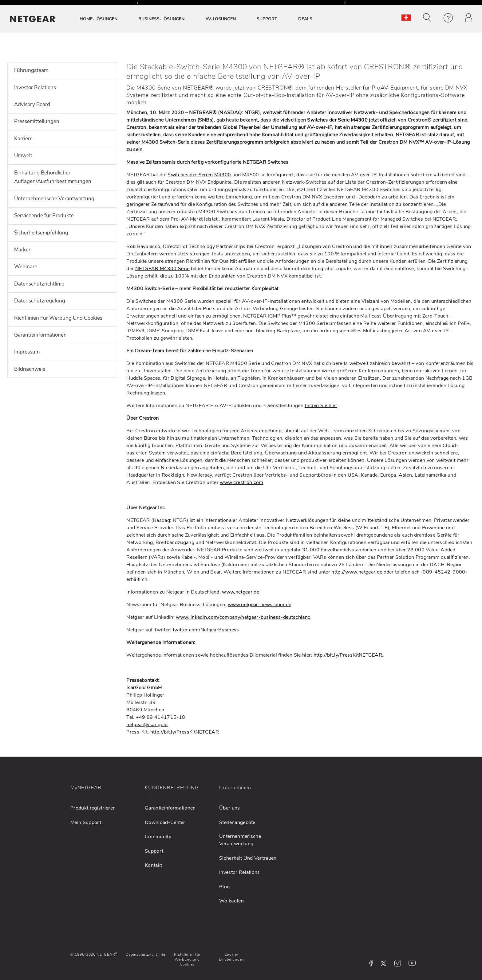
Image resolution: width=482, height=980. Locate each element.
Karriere (23, 139)
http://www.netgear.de (357, 572)
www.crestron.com (241, 482)
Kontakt (153, 865)
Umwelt (23, 156)
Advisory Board (32, 104)
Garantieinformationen (40, 335)
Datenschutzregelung (40, 301)
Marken (23, 250)
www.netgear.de (240, 592)
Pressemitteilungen (37, 121)
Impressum (27, 352)
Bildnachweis (30, 369)
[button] (427, 18)
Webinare (26, 267)
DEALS (305, 19)
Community (158, 837)
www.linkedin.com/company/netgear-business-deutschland (243, 617)
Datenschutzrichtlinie (39, 284)
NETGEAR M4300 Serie (162, 269)
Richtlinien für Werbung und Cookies (187, 960)
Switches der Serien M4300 (199, 175)
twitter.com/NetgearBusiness (206, 630)
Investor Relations (35, 88)
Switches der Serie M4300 (337, 120)
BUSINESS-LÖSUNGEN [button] (161, 19)
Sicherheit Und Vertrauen (248, 858)
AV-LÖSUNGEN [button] (221, 19)
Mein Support (86, 822)
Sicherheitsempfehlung (41, 233)
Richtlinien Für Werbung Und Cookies (58, 318)
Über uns (230, 808)
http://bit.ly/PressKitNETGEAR (348, 655)
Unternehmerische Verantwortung (54, 199)
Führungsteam (31, 70)
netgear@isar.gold (147, 725)
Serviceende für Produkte (44, 216)
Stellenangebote (237, 822)
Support (154, 851)
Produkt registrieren (93, 808)
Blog (224, 887)
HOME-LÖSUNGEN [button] (99, 19)
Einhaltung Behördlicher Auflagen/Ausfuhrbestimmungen (53, 177)
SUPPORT (267, 19)
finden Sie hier (321, 406)
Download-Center (165, 822)
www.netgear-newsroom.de (259, 605)
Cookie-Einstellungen (231, 957)
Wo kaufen (231, 901)
